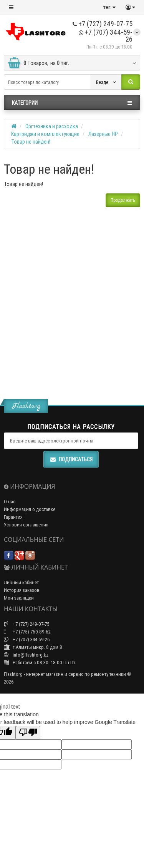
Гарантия (13, 517)
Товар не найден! (31, 142)
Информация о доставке (30, 509)
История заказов (22, 590)
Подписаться (71, 459)
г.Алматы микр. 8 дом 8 (33, 647)
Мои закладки (19, 598)
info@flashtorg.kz (26, 655)
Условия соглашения (26, 525)
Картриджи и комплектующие (45, 134)
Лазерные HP (103, 134)
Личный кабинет (21, 582)
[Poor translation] (28, 733)
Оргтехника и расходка (52, 126)
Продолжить (123, 200)
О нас (10, 502)
